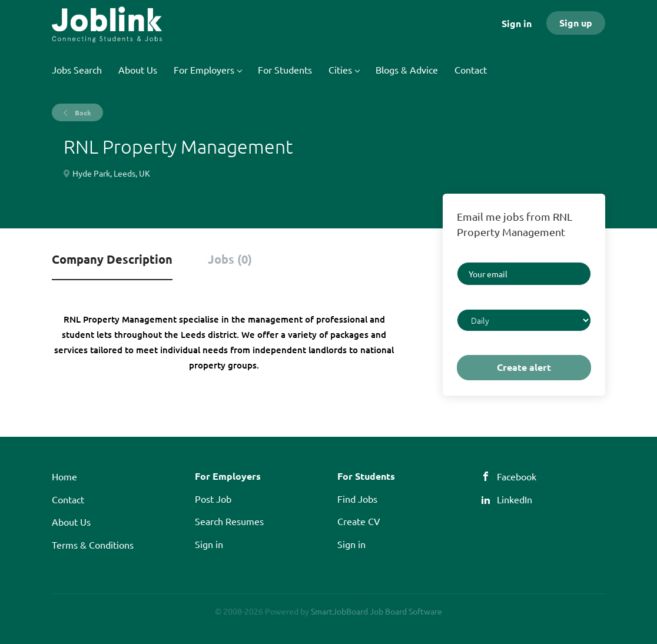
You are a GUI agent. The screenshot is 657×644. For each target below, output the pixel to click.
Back (82, 112)
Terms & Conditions (93, 545)
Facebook (517, 476)
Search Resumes (229, 521)
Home (64, 476)
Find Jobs (357, 499)
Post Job (213, 499)
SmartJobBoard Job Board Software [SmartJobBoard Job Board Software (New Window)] (376, 611)
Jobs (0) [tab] (230, 259)
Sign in (517, 23)
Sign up (576, 23)
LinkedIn (515, 499)
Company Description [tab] (112, 259)
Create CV (359, 521)
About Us (71, 522)
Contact (68, 499)
